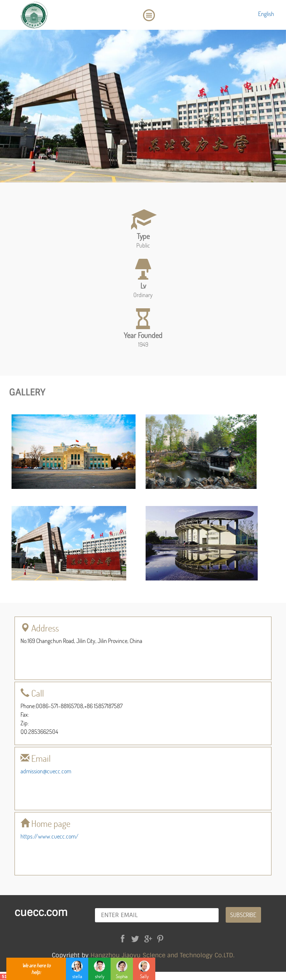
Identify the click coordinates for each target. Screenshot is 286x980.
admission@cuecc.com (46, 771)
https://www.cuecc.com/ (50, 836)
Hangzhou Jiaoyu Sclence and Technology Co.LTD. (163, 955)
